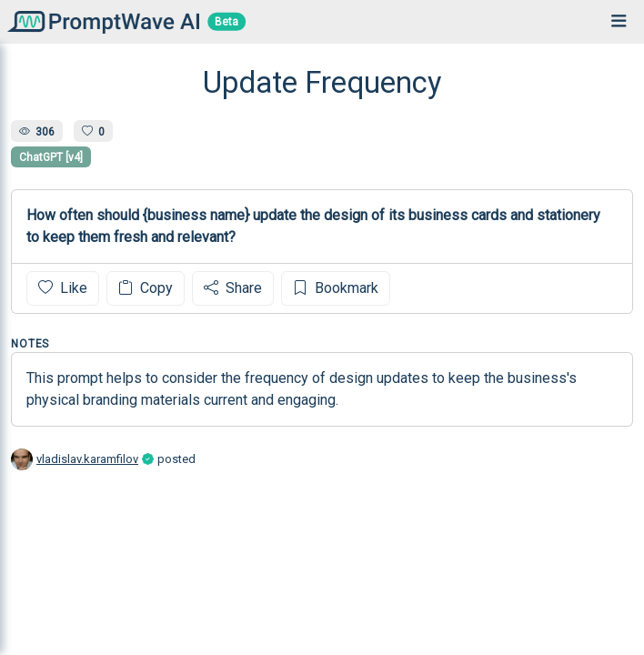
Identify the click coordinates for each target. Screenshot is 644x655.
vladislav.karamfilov (87, 459)
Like (63, 288)
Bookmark (336, 288)
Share (233, 288)
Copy (146, 288)
